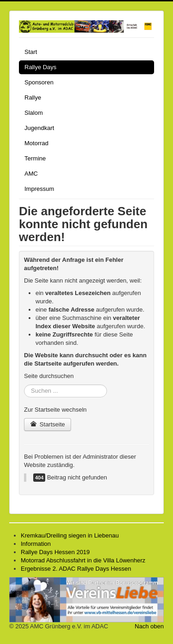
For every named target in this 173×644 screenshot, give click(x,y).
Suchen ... (24, 385)
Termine (35, 158)
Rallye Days (40, 67)
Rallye (33, 97)
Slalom (34, 113)
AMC (31, 174)
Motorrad (36, 143)
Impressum (39, 189)
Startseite (48, 424)
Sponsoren (39, 82)
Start (31, 52)
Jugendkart (39, 128)
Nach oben (149, 626)
